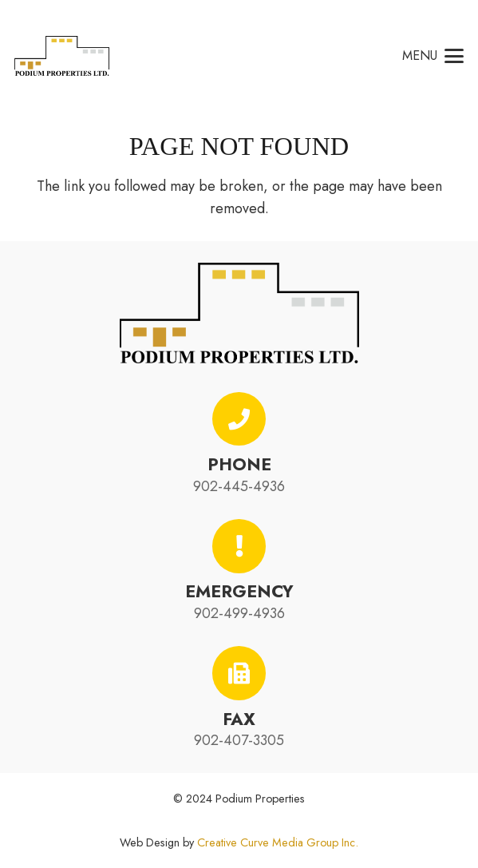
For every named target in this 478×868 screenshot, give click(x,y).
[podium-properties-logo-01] (62, 56)
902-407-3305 (239, 740)
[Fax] (239, 673)
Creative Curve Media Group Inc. (278, 842)
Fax (239, 719)
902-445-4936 (239, 486)
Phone (239, 464)
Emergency (239, 591)
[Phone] (239, 419)
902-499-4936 (239, 613)
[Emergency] (239, 546)
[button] (433, 56)
